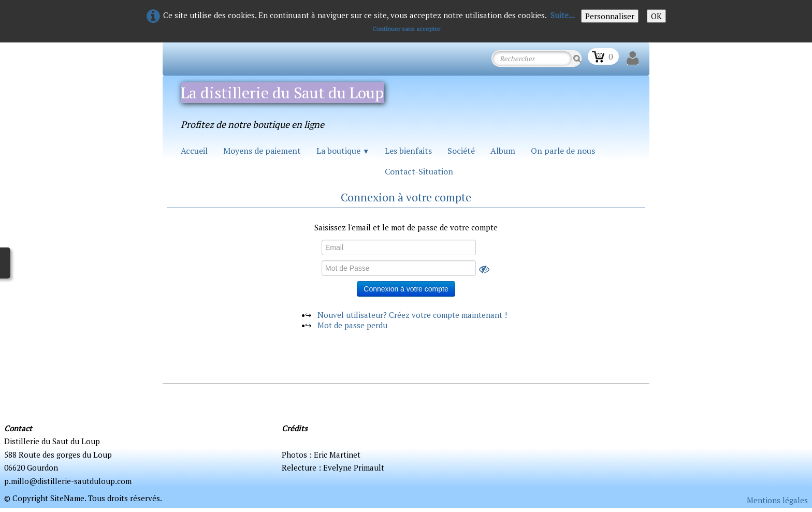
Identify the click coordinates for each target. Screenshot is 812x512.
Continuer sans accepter (406, 29)
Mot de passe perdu (352, 325)
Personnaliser (610, 16)
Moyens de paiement (262, 151)
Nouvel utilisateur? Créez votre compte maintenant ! (412, 315)
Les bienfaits (408, 151)
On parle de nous (563, 151)
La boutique (343, 151)
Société (461, 151)
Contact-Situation (419, 171)
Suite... (563, 15)
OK (656, 16)
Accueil (194, 151)
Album (503, 151)
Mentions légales (777, 500)
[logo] (291, 104)
